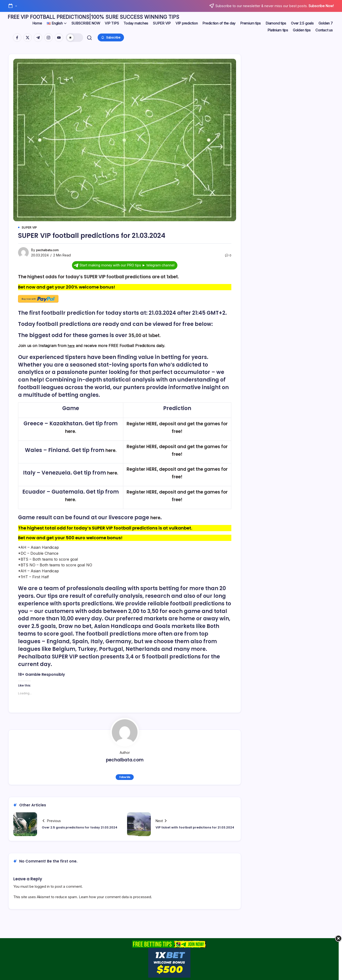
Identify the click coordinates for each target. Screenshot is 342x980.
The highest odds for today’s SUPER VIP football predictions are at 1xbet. (115, 282)
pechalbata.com (49, 255)
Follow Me (125, 782)
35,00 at (140, 340)
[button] (75, 40)
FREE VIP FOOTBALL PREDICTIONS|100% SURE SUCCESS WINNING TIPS (134, 18)
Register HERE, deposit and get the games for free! (173, 432)
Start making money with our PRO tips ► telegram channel (124, 270)
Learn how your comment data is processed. (115, 902)
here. (74, 436)
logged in (42, 892)
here (72, 350)
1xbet (158, 340)
